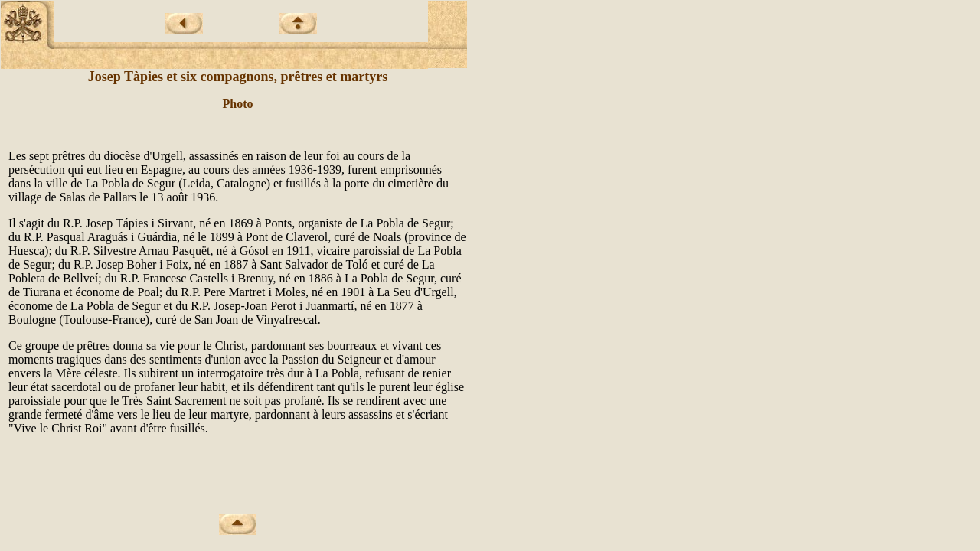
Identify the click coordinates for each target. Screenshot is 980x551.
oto (245, 104)
